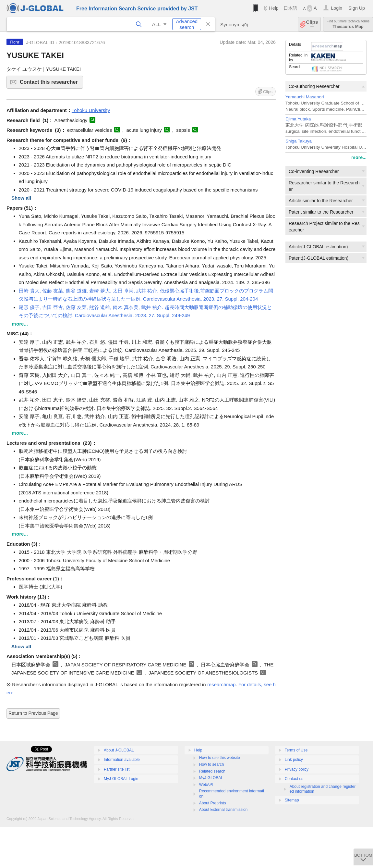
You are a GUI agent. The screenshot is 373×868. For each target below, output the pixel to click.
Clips (312, 24)
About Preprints (213, 803)
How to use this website (220, 758)
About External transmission (223, 810)
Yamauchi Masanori (305, 97)
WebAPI (206, 785)
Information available (122, 760)
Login (337, 8)
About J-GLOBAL (119, 750)
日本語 (290, 8)
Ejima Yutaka (298, 119)
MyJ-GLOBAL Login (121, 779)
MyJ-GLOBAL (211, 778)
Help (274, 8)
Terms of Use (296, 750)
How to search (212, 764)
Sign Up (357, 8)
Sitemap (292, 800)
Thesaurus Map (348, 24)
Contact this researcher (50, 84)
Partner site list (117, 769)
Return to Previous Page (33, 713)
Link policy (294, 760)
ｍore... (359, 157)
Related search (212, 771)
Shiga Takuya (299, 141)
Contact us (294, 779)
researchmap (222, 684)
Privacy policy (297, 769)
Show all (21, 198)
